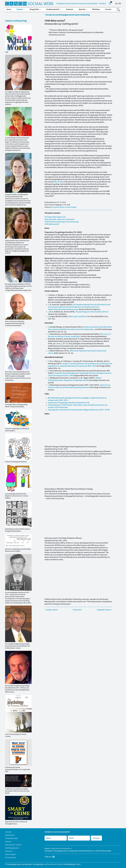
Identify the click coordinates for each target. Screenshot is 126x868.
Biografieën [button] (35, 9)
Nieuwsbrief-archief (13, 845)
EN (120, 4)
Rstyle (78, 864)
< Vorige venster (51, 610)
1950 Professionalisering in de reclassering (62, 222)
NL (116, 4)
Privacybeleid (10, 858)
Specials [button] (82, 9)
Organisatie (10, 835)
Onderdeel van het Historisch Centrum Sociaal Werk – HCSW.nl (81, 4)
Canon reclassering (16, 21)
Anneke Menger (71, 207)
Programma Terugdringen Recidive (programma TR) (69, 403)
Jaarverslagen (11, 854)
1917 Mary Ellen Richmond (55, 217)
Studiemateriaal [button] (53, 9)
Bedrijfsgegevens (12, 848)
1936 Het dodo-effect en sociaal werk (59, 219)
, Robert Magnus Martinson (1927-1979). (79, 410)
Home (9, 9)
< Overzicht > (77, 610)
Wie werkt (58, 182)
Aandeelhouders (12, 838)
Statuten (9, 851)
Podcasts (70, 9)
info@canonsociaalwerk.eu (61, 848)
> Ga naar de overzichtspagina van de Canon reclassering (67, 15)
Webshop (96, 9)
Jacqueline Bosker (58, 207)
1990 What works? (52, 224)
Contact (108, 9)
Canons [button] (20, 9)
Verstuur (96, 838)
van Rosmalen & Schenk (53, 864)
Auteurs (8, 841)
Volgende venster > (105, 610)
